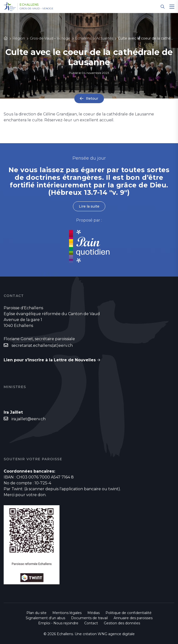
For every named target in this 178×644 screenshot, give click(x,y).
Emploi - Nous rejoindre (58, 623)
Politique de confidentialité (129, 613)
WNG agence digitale (116, 634)
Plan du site (36, 613)
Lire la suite (89, 206)
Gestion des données (122, 623)
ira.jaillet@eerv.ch (29, 419)
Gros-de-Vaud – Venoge (36, 9)
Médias (94, 613)
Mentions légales (67, 613)
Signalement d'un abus (45, 618)
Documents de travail (89, 618)
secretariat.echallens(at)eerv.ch (42, 345)
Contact (91, 623)
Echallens (29, 5)
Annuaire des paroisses (133, 618)
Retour (92, 98)
